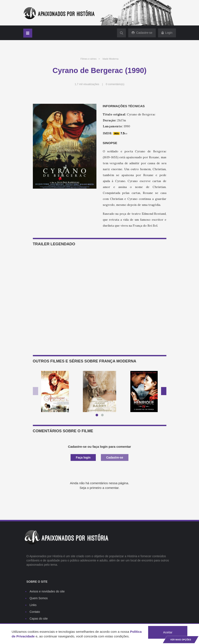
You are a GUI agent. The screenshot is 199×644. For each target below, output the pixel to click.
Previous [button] (35, 391)
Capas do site (39, 619)
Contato (35, 612)
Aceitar (168, 632)
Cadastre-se (115, 457)
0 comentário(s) (115, 84)
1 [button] (98, 416)
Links (33, 605)
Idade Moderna (111, 59)
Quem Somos (39, 598)
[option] (55, 391)
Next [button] (164, 391)
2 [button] (103, 416)
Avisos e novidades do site (47, 591)
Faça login (83, 457)
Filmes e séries (88, 59)
